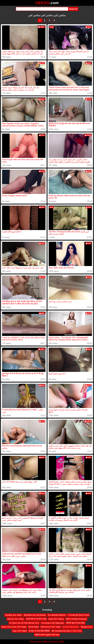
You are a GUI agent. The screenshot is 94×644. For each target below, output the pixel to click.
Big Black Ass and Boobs (35, 615)
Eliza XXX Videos (56, 619)
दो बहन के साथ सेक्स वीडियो (39, 631)
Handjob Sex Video (13, 615)
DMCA (46, 642)
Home (33, 642)
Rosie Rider (34, 627)
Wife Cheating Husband (76, 619)
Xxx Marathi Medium (57, 615)
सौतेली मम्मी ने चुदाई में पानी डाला (47, 635)
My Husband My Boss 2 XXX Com (67, 631)
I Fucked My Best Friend (78, 615)
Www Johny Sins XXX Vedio (14, 627)
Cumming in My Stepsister (53, 623)
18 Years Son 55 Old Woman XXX (24, 623)
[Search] (42, 9)
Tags (39, 642)
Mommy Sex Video (16, 619)
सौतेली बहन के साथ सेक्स (75, 623)
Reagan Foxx (87, 627)
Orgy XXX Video (20, 631)
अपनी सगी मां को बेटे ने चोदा (36, 619)
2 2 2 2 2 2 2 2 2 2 (71, 627)
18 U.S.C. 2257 (57, 642)
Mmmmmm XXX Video (51, 627)
